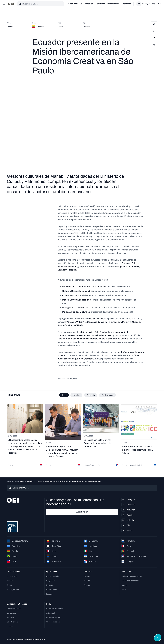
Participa (10, 617)
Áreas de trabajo (75, 4)
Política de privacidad (54, 609)
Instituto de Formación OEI (132, 576)
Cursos (124, 585)
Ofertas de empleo (14, 609)
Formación (100, 4)
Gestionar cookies (53, 622)
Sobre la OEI (12, 576)
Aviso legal (50, 613)
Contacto (10, 626)
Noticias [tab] (76, 395)
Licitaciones (11, 613)
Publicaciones (113, 4)
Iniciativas (89, 4)
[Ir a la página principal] (11, 4)
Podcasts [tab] (91, 395)
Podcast (87, 585)
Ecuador (30, 481)
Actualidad (126, 4)
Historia (10, 581)
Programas (51, 581)
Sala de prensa (13, 622)
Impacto (49, 594)
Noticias (39, 481)
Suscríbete (82, 512)
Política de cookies (53, 617)
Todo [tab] (64, 395)
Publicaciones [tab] (107, 395)
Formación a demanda (130, 581)
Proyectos (50, 585)
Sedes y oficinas (13, 590)
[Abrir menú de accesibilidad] (157, 637)
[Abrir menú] (4, 4)
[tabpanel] (82, 436)
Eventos (87, 576)
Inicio (22, 481)
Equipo (10, 585)
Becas (124, 590)
